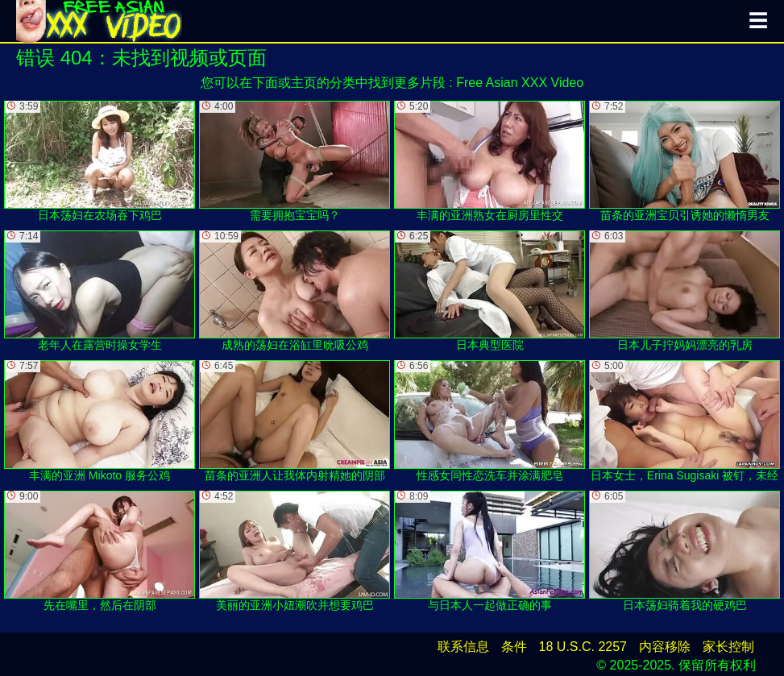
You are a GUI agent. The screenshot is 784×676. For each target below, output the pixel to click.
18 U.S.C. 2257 (583, 647)
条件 (514, 647)
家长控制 (728, 647)
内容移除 (665, 647)
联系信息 (463, 647)
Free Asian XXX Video (520, 83)
